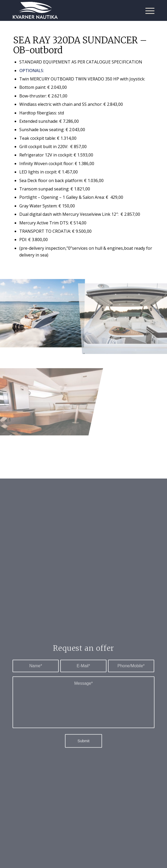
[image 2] (42, 311)
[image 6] (42, 378)
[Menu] (147, 10)
